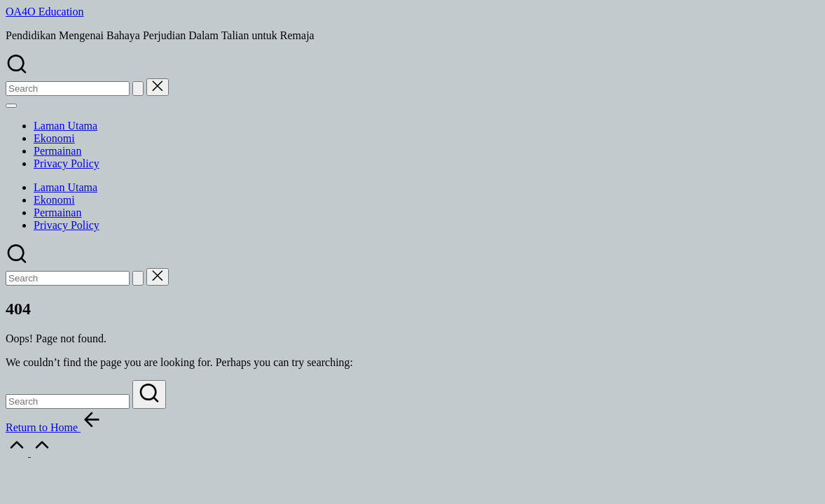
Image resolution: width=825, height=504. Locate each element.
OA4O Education (45, 12)
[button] (138, 89)
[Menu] (11, 106)
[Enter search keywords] (68, 401)
